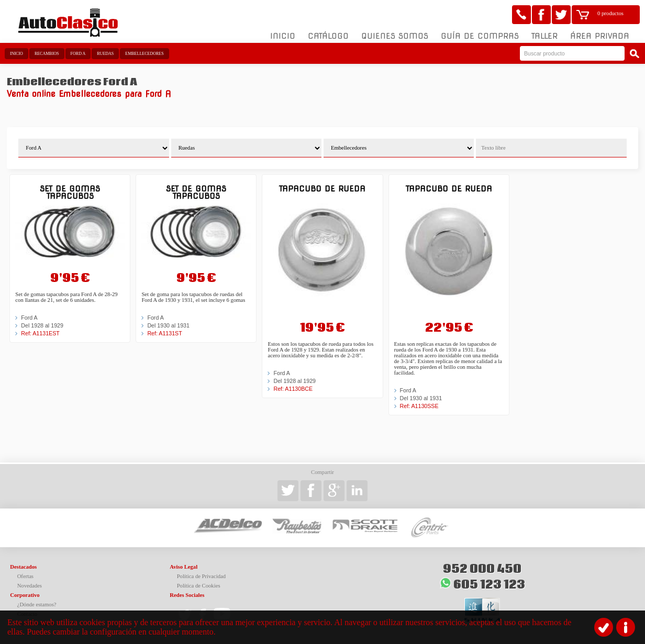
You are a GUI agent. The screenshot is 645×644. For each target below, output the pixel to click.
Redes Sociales (187, 595)
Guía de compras (480, 36)
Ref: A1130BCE (293, 389)
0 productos (610, 13)
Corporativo (25, 595)
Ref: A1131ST (164, 333)
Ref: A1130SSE (419, 406)
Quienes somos (395, 36)
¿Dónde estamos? (37, 605)
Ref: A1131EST (40, 333)
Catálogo (328, 36)
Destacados (23, 567)
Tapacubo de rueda (322, 189)
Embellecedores (144, 54)
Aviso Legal (184, 567)
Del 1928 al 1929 (42, 325)
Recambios (47, 54)
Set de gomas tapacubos (70, 192)
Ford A (78, 54)
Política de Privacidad (202, 576)
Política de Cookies (199, 586)
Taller (544, 36)
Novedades (30, 586)
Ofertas (25, 576)
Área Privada (600, 36)
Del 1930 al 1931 (168, 325)
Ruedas (105, 54)
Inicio (283, 36)
